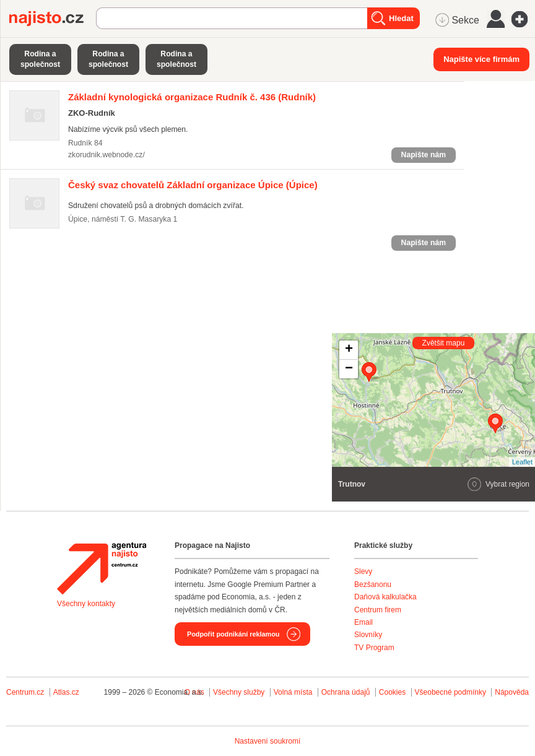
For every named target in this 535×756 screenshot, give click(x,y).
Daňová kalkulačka (385, 597)
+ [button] (349, 350)
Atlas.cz (66, 692)
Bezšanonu (373, 584)
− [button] (349, 369)
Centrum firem (378, 610)
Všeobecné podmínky (450, 692)
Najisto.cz (53, 19)
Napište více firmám (481, 59)
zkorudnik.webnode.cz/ (107, 155)
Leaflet (522, 462)
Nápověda (512, 692)
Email (363, 622)
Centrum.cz (25, 692)
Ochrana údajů (346, 692)
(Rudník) (192, 97)
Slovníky (368, 635)
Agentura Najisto (102, 568)
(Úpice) (193, 185)
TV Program (374, 648)
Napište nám (424, 155)
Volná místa (293, 692)
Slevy (363, 571)
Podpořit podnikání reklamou (233, 634)
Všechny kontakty (86, 604)
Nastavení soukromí (268, 741)
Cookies (392, 692)
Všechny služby (240, 692)
